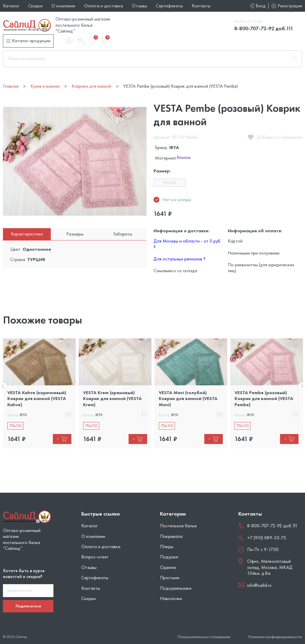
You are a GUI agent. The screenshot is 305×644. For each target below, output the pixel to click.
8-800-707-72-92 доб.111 (264, 28)
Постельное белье (178, 526)
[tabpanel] (39, 393)
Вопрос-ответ (95, 557)
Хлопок (184, 158)
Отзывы (139, 6)
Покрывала (171, 536)
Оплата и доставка (103, 6)
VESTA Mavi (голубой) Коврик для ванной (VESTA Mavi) (188, 399)
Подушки (169, 557)
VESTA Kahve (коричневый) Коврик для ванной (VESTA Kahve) (37, 399)
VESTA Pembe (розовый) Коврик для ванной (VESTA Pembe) (264, 399)
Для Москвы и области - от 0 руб (187, 244)
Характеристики (27, 234)
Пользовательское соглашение (204, 637)
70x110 (169, 183)
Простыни (170, 578)
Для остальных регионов (180, 259)
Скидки (35, 6)
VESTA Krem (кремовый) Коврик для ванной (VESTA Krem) (112, 399)
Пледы (167, 546)
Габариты (123, 234)
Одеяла (168, 567)
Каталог (11, 6)
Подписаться (28, 606)
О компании (63, 6)
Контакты (201, 6)
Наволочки (171, 598)
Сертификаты (169, 6)
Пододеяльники (176, 588)
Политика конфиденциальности (275, 637)
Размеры (75, 234)
